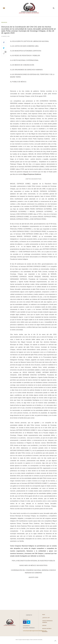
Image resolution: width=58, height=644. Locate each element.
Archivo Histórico (47, 629)
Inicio (44, 615)
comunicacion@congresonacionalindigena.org (35, 631)
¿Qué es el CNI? (46, 618)
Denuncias (4, 22)
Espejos (44, 626)
